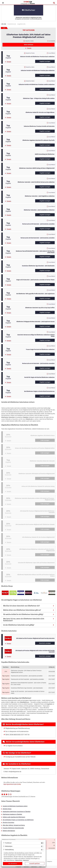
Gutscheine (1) (12, 24)
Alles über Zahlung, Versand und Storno (14, 825)
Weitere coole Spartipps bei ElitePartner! (14, 817)
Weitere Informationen (9, 831)
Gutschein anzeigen (45, 643)
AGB (40, 867)
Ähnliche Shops (7, 809)
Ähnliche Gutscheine (8, 823)
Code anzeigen (45, 440)
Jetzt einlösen (28, 45)
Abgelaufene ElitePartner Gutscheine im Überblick (17, 812)
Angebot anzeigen (45, 61)
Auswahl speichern (35, 864)
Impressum (26, 867)
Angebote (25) (21, 24)
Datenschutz (34, 867)
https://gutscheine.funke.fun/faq (12, 784)
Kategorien (50, 861)
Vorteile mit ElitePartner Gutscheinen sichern (15, 806)
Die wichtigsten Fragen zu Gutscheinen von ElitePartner (18, 820)
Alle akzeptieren (13, 864)
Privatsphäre (18, 867)
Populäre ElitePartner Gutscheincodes (13, 828)
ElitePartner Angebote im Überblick (12, 814)
